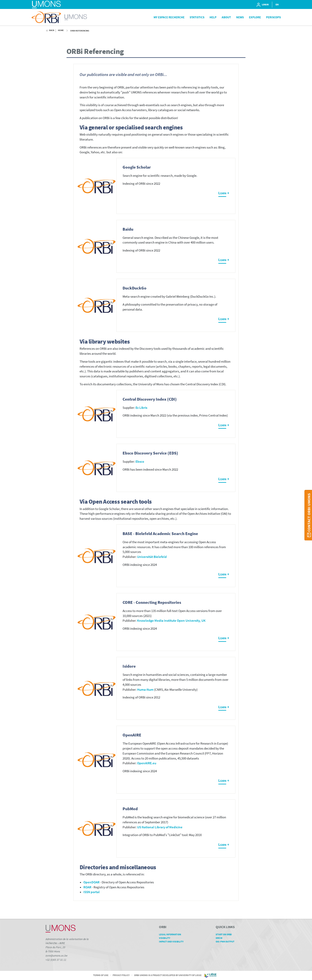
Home (61, 30)
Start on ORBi (225, 934)
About (226, 17)
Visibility (166, 938)
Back (52, 30)
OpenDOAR (91, 882)
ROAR (87, 887)
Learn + (224, 193)
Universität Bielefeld (152, 557)
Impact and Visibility (173, 942)
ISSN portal (92, 892)
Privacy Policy (121, 975)
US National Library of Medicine (160, 827)
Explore (255, 17)
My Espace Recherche (169, 17)
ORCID (220, 938)
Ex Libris (141, 408)
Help (213, 17)
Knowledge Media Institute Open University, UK (171, 621)
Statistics (197, 17)
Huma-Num (145, 690)
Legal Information (171, 934)
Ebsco (140, 462)
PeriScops (273, 17)
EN (277, 4)
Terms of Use (101, 975)
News (240, 17)
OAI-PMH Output (226, 942)
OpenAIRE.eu (147, 763)
